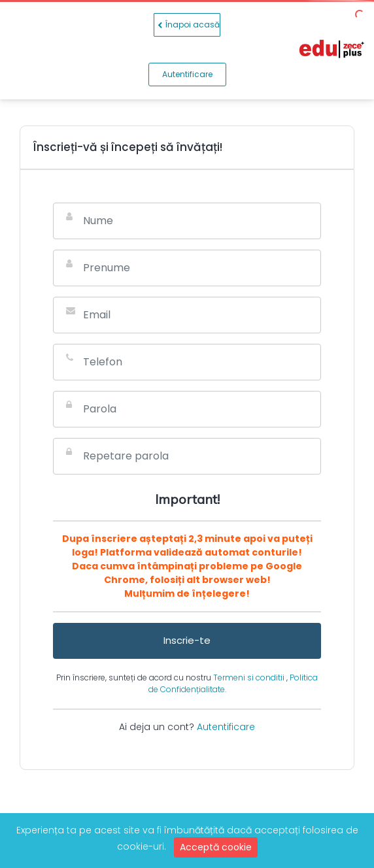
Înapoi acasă (187, 25)
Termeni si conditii (250, 677)
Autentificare (187, 74)
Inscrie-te (187, 640)
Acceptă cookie (216, 847)
